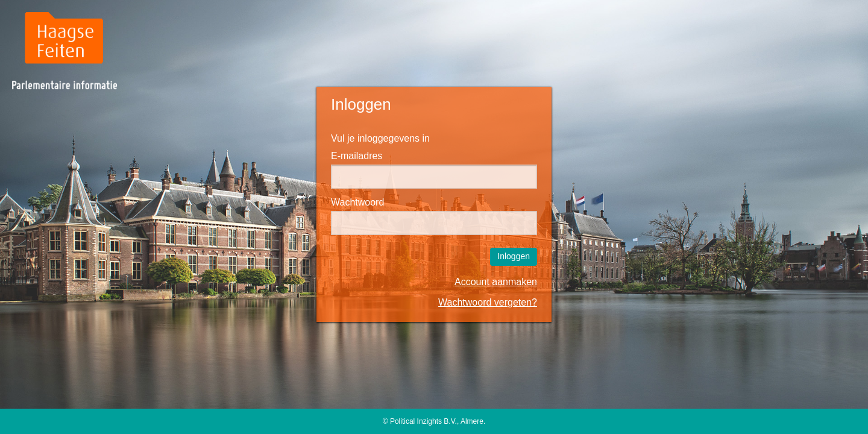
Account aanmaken (496, 282)
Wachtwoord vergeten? (488, 302)
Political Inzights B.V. (423, 421)
